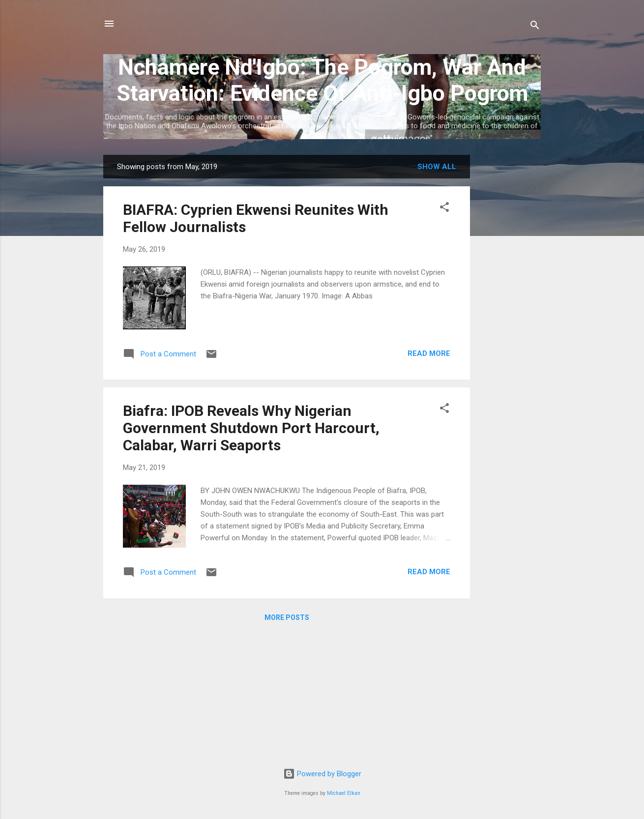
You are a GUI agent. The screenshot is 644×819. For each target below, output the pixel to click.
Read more (429, 353)
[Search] (535, 27)
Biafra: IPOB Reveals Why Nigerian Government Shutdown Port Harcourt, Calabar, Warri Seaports (251, 428)
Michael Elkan (344, 793)
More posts (287, 617)
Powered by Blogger (322, 774)
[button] (444, 209)
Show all (437, 167)
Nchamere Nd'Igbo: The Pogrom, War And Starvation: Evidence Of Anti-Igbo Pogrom (322, 80)
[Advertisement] (509, 302)
